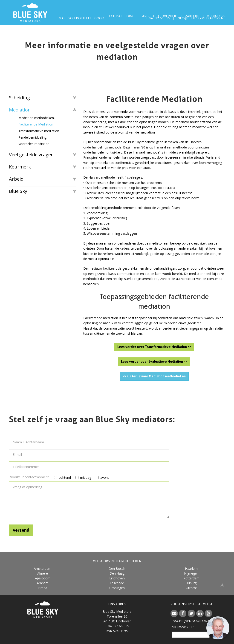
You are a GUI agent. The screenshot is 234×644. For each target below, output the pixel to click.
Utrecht (191, 588)
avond (100, 477)
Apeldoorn (43, 578)
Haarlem (191, 568)
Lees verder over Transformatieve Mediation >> (154, 347)
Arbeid (148, 16)
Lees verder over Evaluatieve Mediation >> (154, 361)
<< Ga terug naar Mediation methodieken (154, 376)
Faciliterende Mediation (36, 124)
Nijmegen (191, 573)
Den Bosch (117, 568)
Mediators (216, 16)
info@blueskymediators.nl (201, 21)
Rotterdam (191, 578)
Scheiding (19, 98)
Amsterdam (43, 568)
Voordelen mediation (34, 144)
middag (81, 477)
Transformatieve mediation (39, 131)
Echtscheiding (122, 16)
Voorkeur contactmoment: (30, 477)
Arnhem (43, 583)
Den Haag (117, 573)
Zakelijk (192, 16)
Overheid (169, 16)
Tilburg (191, 583)
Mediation (20, 110)
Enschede (117, 583)
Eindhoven (117, 578)
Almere (43, 573)
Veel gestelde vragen (31, 155)
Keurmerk (20, 167)
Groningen (117, 588)
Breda (43, 588)
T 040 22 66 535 (158, 21)
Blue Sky (18, 191)
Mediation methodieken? (37, 118)
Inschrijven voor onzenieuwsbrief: (191, 624)
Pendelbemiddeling (32, 137)
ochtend (59, 477)
